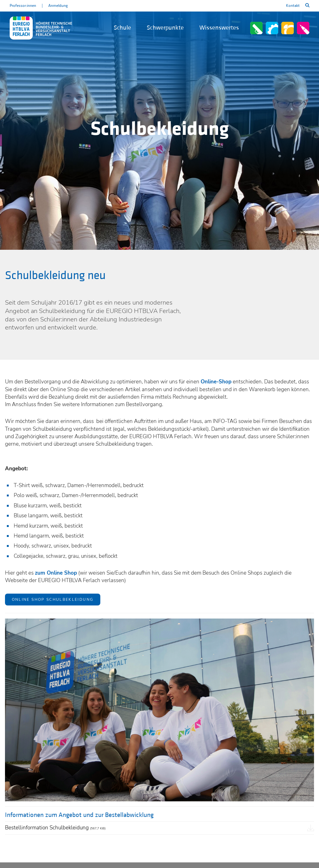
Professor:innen (23, 6)
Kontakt (293, 6)
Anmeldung (58, 6)
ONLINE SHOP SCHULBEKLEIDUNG (53, 600)
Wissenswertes (219, 28)
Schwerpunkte (165, 28)
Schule (122, 28)
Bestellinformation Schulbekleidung (55, 828)
